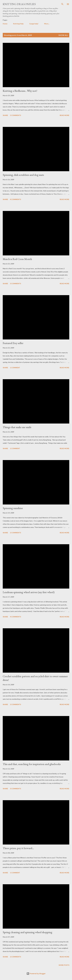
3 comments (15, 284)
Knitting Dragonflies (19, 4)
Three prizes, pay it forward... (18, 848)
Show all (63, 35)
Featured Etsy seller (13, 343)
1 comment (15, 368)
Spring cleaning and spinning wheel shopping (27, 932)
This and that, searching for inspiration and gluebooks (32, 764)
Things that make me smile (17, 427)
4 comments (15, 199)
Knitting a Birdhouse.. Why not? (20, 91)
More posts (64, 965)
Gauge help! (34, 24)
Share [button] (5, 115)
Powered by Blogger (36, 974)
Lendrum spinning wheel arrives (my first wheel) (29, 592)
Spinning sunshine (13, 508)
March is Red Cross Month (17, 259)
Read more (65, 115)
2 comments (15, 533)
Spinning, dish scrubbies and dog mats (23, 175)
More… (47, 24)
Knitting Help (18, 24)
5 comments (15, 115)
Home (5, 24)
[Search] (62, 4)
